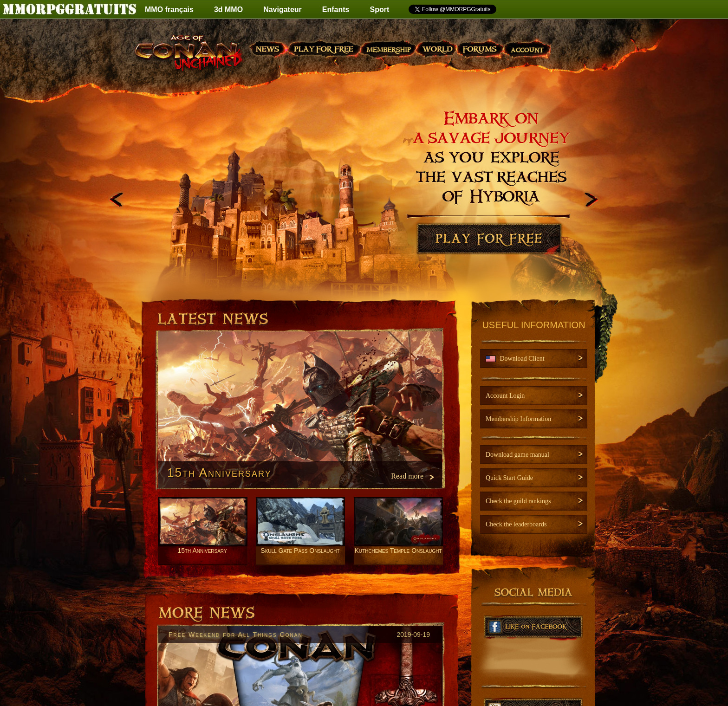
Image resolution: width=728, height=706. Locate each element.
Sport (380, 10)
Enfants (336, 10)
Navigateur (283, 10)
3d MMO (228, 10)
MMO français (169, 10)
